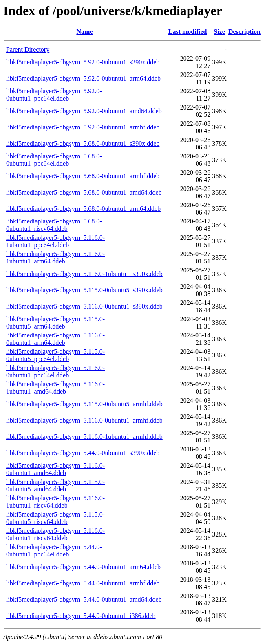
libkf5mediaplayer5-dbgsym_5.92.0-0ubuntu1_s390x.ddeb (83, 62)
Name (84, 32)
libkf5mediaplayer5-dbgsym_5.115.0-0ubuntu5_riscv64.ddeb (55, 518)
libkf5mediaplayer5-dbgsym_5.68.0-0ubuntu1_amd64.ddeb (84, 192)
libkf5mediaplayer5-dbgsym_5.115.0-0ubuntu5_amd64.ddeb (55, 485)
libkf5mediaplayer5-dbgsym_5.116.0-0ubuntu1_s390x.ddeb (84, 306)
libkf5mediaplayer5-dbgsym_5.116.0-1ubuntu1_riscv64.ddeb (55, 502)
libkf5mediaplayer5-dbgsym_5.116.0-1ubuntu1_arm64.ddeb (55, 257)
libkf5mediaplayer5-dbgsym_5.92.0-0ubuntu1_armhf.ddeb (83, 127)
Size (219, 32)
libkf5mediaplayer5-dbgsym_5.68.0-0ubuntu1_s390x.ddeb (83, 143)
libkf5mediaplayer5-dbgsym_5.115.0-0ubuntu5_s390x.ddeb (84, 290)
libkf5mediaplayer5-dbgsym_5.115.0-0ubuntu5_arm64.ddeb (55, 323)
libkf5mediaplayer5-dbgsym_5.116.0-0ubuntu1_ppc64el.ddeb (55, 371)
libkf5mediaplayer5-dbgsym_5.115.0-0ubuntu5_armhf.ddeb (84, 404)
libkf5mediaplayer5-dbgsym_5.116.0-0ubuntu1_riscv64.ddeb (55, 534)
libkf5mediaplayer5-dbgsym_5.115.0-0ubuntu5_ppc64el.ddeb (55, 355)
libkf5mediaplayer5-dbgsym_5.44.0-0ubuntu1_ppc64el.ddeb (54, 551)
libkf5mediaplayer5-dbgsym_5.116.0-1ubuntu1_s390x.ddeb (84, 274)
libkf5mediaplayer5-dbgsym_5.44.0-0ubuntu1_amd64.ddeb (84, 599)
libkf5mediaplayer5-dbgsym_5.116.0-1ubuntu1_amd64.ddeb (55, 388)
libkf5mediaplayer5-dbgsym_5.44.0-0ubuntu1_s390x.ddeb (83, 453)
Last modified (188, 32)
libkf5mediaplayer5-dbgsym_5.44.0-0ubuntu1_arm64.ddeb (83, 567)
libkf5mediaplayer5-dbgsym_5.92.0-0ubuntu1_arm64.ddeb (83, 78)
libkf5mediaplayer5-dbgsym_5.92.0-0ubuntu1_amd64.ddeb (84, 111)
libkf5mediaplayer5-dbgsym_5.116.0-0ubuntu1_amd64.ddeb (55, 469)
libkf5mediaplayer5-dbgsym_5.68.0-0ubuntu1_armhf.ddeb (83, 176)
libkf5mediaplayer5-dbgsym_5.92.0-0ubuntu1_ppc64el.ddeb (54, 95)
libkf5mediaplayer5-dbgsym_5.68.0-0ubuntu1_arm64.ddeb (83, 209)
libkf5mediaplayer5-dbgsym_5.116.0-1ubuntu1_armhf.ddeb (84, 437)
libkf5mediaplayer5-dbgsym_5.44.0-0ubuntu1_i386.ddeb (81, 616)
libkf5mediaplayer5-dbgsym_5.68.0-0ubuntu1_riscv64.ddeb (54, 225)
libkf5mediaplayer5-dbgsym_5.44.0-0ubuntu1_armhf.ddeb (83, 583)
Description (244, 32)
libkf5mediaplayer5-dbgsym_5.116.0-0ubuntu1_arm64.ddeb (55, 339)
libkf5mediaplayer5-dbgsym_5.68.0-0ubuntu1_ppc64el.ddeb (54, 160)
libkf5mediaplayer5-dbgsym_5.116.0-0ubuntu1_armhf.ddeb (84, 420)
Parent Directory (28, 49)
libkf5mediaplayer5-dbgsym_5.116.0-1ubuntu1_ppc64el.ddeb (55, 241)
